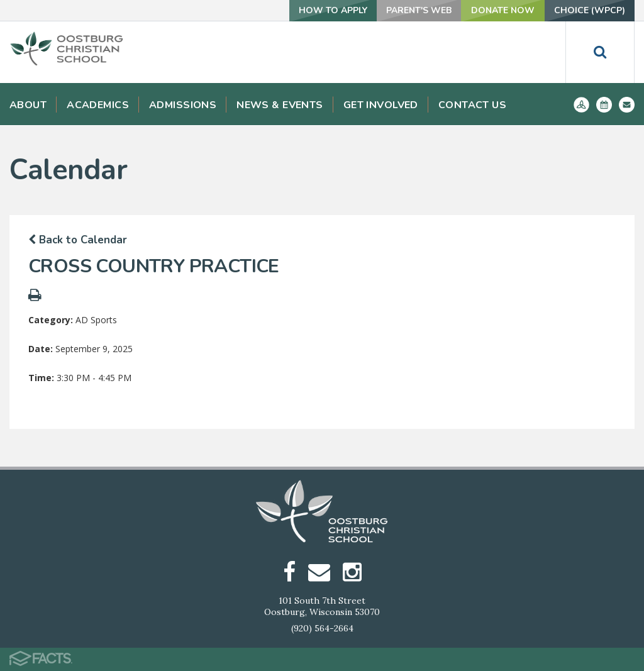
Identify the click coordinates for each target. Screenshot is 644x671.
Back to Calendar (78, 240)
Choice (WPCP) (590, 10)
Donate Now (503, 10)
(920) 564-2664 (322, 628)
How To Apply (333, 10)
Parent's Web (419, 10)
